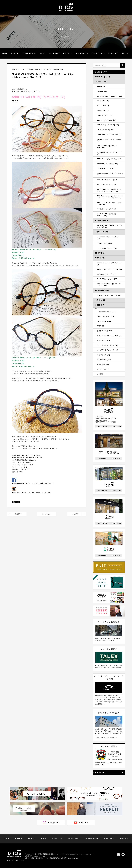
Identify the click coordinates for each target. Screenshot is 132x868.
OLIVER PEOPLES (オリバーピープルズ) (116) (110, 285)
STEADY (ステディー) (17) (107, 180)
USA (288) (100, 258)
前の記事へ (18, 514)
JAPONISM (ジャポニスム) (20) (109, 159)
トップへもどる (47, 514)
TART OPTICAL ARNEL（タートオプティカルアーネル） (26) (110, 190)
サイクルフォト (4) (104, 340)
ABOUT (31, 839)
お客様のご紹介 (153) (105, 331)
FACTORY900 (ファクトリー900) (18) (108, 147)
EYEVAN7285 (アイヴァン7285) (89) (110, 140)
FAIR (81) (101, 326)
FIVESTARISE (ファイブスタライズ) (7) (110, 153)
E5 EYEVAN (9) (103, 101)
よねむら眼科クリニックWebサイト (106, 738)
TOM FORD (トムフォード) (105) (110, 269)
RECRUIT (126, 53)
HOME (5, 53)
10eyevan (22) (103, 110)
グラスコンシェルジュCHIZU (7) (109, 336)
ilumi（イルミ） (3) (105, 115)
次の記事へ (76, 514)
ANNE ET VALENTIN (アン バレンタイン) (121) (109, 226)
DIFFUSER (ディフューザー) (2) (109, 134)
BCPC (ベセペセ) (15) (105, 130)
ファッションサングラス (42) (108, 345)
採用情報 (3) (102, 374)
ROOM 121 (68, 53)
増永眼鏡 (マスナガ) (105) (107, 209)
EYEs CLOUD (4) (104, 321)
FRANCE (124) (102, 220)
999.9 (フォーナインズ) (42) (108, 125)
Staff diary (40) (103, 77)
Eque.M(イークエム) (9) (106, 120)
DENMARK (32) (102, 290)
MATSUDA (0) (103, 106)
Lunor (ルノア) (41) (105, 243)
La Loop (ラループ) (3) (106, 274)
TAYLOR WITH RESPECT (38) (109, 96)
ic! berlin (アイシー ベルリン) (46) (109, 238)
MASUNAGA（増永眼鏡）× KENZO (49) (107, 215)
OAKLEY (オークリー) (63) (107, 279)
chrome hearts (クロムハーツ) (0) (109, 264)
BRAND (15, 53)
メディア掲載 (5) (103, 369)
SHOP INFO (59, 69)
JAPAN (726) (101, 82)
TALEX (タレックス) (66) (107, 185)
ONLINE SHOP (98, 53)
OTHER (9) (100, 300)
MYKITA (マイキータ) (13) (107, 248)
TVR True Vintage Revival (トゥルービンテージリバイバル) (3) (110, 197)
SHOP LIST (54, 53)
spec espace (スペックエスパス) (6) (110, 174)
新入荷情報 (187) (103, 364)
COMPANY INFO (29, 53)
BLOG (43, 53)
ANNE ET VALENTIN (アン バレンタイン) (41, 69)
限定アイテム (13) (104, 355)
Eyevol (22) (102, 91)
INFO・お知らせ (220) (106, 316)
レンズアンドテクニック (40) (108, 350)
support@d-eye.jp (88, 854)
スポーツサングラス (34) (106, 312)
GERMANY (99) (102, 232)
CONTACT (113, 53)
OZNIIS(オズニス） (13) (106, 168)
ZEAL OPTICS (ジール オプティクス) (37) (109, 203)
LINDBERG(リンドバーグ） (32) (109, 295)
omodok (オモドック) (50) (108, 164)
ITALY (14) (100, 253)
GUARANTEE (82, 53)
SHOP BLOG (116, 426)
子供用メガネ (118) (104, 360)
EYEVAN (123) (103, 86)
